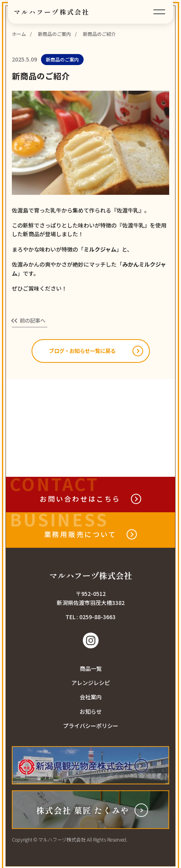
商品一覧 (91, 669)
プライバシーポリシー (91, 726)
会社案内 (91, 698)
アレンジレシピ (91, 683)
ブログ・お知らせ (82, 351)
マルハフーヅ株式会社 (52, 12)
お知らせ (91, 712)
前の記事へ (34, 320)
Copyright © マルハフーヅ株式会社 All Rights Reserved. (70, 840)
